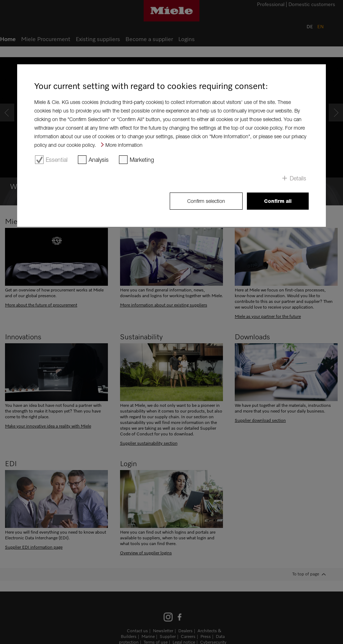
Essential (57, 160)
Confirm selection (206, 201)
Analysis (99, 160)
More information (124, 145)
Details (298, 178)
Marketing (142, 160)
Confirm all (278, 201)
